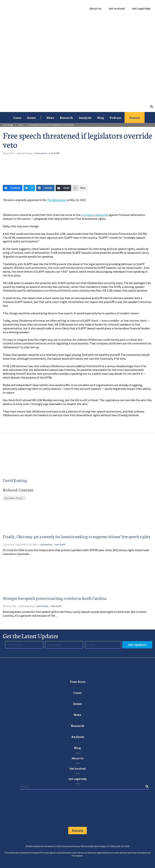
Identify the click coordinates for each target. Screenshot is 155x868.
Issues (31, 117)
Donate (135, 117)
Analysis (85, 117)
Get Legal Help (141, 8)
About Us (95, 8)
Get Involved (117, 8)
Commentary (41, 153)
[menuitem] (95, 9)
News (50, 117)
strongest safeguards (95, 215)
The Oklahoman (56, 200)
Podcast (116, 117)
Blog (101, 117)
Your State (78, 681)
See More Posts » (14, 498)
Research (66, 117)
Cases (17, 117)
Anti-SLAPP (54, 153)
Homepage (8, 125)
